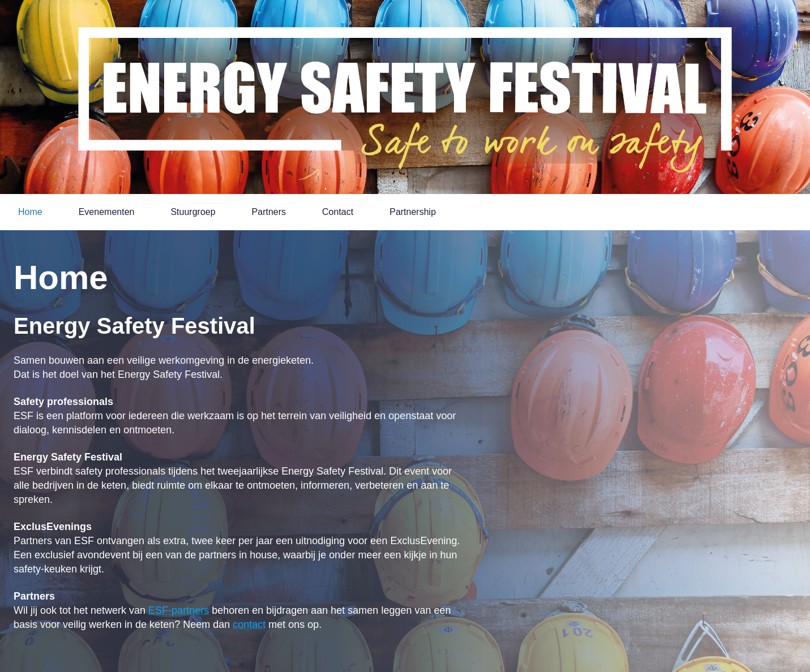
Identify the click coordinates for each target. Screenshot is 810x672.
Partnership (413, 212)
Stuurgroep (193, 212)
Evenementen (107, 212)
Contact (338, 212)
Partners (269, 212)
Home (30, 212)
